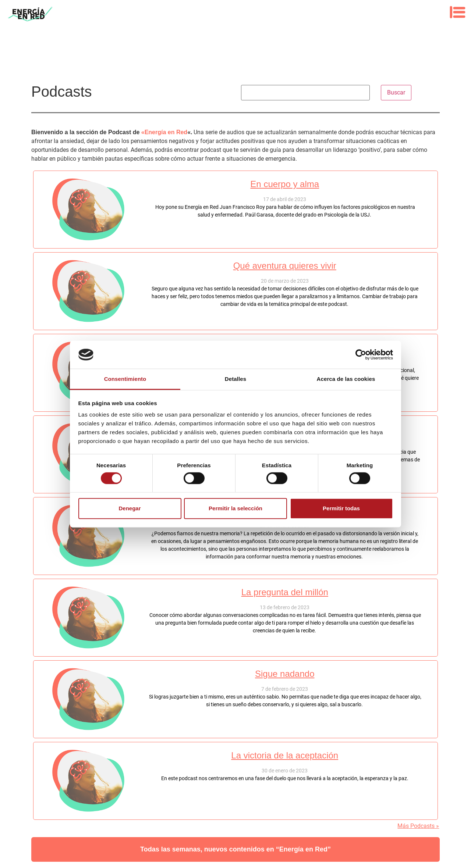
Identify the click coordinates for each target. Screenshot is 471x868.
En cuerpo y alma (285, 184)
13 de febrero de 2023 (285, 607)
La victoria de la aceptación (285, 755)
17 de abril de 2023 (285, 199)
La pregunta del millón (285, 592)
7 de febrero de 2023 (285, 689)
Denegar (130, 508)
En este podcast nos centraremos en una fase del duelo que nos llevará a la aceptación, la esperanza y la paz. (285, 778)
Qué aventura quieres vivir (285, 266)
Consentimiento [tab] (125, 379)
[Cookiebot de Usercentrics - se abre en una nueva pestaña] (361, 355)
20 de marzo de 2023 (285, 281)
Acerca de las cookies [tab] (346, 379)
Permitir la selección (235, 508)
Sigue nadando (285, 674)
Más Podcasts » (418, 826)
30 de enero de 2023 (285, 771)
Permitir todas (341, 508)
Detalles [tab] (235, 379)
